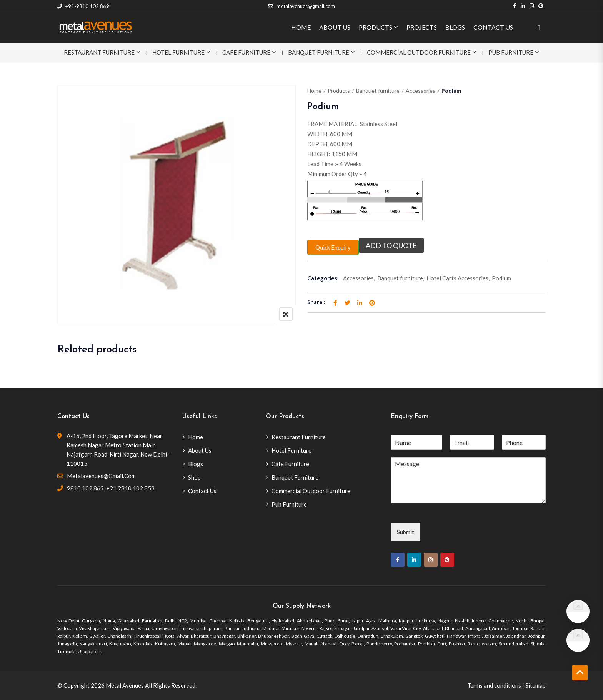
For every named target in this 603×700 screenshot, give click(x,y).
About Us (200, 450)
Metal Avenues (125, 685)
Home (314, 91)
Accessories (421, 91)
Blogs (196, 464)
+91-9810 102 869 (83, 6)
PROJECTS (422, 27)
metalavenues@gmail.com (301, 6)
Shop (194, 477)
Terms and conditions (494, 685)
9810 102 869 (85, 488)
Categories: (323, 278)
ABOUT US (335, 27)
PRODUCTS (376, 27)
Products (339, 91)
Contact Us (202, 491)
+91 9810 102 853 (130, 488)
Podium (501, 278)
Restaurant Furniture (99, 52)
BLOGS (455, 27)
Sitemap (536, 685)
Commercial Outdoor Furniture (419, 52)
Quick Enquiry (333, 247)
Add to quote (391, 245)
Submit (406, 532)
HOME (301, 27)
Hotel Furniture (178, 52)
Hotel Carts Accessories (457, 278)
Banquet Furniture (319, 52)
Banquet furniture (378, 91)
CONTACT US (493, 27)
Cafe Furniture (246, 52)
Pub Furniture (511, 52)
